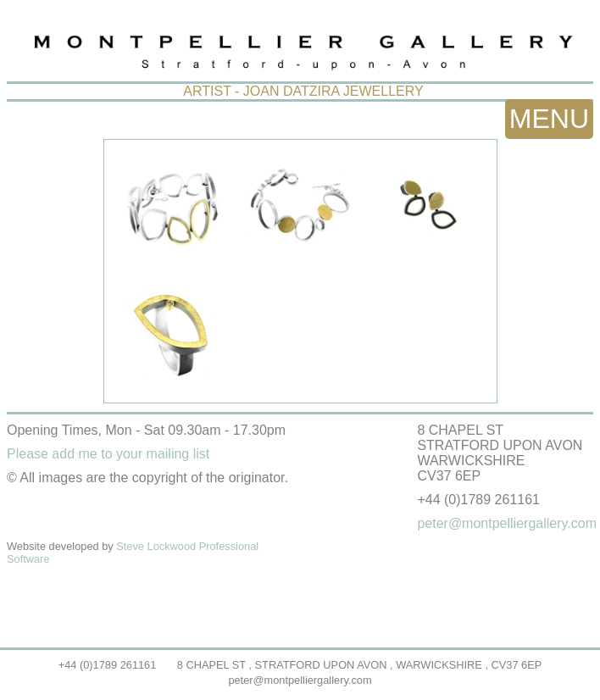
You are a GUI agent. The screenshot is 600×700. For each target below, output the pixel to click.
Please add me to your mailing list (108, 454)
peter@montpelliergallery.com (300, 680)
